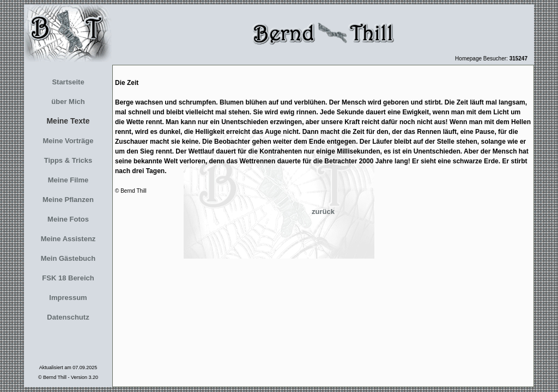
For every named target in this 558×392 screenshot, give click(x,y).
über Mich (68, 102)
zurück (323, 212)
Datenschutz (68, 317)
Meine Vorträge (68, 141)
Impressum (68, 298)
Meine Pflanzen (68, 200)
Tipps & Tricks (68, 160)
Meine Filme (68, 180)
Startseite (68, 82)
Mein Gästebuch (68, 258)
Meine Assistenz (68, 239)
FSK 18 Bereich (68, 278)
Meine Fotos (68, 219)
